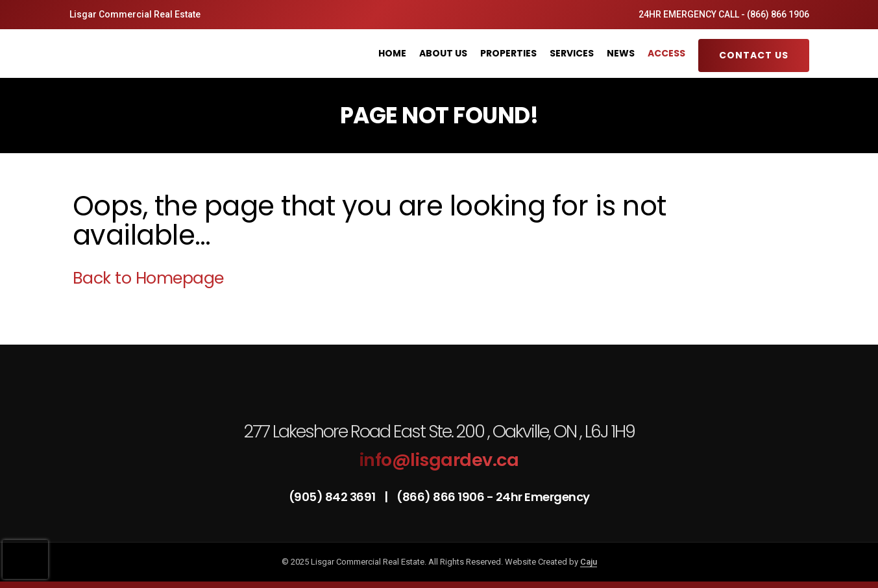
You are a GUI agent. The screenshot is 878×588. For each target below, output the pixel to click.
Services (572, 53)
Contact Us (754, 55)
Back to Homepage (148, 278)
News (621, 53)
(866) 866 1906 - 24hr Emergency (493, 497)
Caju (589, 562)
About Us (443, 53)
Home (392, 53)
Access (666, 53)
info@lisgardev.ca (439, 460)
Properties (508, 53)
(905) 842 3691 (334, 497)
